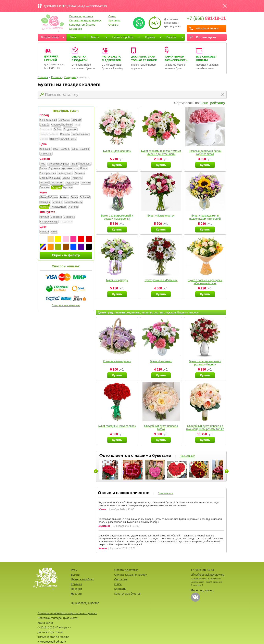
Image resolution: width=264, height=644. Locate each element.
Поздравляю (70, 130)
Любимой (85, 198)
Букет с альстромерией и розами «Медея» (205, 363)
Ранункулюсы (65, 173)
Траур (77, 125)
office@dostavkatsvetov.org (208, 575)
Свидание (64, 120)
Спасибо (65, 134)
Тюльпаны (86, 164)
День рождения (48, 120)
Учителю (73, 207)
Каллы (66, 178)
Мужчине (57, 202)
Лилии (43, 169)
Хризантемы (57, 183)
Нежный (44, 232)
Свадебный (66, 222)
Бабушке (53, 198)
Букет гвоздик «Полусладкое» (117, 426)
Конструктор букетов (82, 25)
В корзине (69, 217)
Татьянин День (68, 139)
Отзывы (113, 25)
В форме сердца (49, 222)
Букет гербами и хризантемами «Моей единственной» (161, 152)
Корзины (150, 37)
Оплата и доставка (81, 16)
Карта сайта (45, 623)
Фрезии (44, 183)
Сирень (44, 178)
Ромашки (86, 183)
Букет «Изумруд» (117, 280)
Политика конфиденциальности (58, 618)
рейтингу (218, 103)
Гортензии (54, 169)
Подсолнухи (72, 183)
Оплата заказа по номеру (85, 20)
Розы (73, 37)
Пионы (74, 164)
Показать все (187, 456)
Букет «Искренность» (161, 216)
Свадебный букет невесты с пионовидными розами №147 (205, 427)
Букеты (95, 37)
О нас (112, 16)
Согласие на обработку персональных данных (67, 613)
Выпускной (46, 129)
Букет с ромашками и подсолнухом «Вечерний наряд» (205, 219)
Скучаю (44, 139)
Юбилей (68, 125)
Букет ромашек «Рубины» (161, 280)
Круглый (44, 217)
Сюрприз (56, 125)
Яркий (54, 232)
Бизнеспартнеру (73, 202)
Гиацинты (77, 178)
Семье (74, 198)
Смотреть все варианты (66, 305)
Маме (43, 198)
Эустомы (45, 188)
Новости (76, 594)
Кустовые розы (70, 169)
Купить (117, 165)
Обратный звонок (207, 28)
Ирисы (84, 169)
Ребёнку (64, 198)
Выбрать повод (50, 37)
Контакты (114, 20)
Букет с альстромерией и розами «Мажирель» (117, 217)
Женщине (45, 202)
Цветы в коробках (123, 37)
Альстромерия (48, 173)
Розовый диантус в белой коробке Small (205, 152)
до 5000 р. (46, 149)
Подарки (172, 37)
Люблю (58, 130)
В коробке (56, 217)
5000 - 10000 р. (61, 149)
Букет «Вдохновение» (117, 151)
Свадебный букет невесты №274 (161, 427)
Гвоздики (57, 188)
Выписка (76, 120)
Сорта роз (75, 29)
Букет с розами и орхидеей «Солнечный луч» (205, 282)
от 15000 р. (46, 154)
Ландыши (55, 178)
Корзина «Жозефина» (117, 361)
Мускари (68, 188)
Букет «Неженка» (161, 361)
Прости (54, 139)
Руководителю (58, 207)
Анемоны (80, 173)
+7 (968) (206, 18)
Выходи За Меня (49, 134)
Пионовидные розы (58, 164)
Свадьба (45, 125)
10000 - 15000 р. (81, 149)
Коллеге (44, 207)
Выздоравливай (80, 134)
